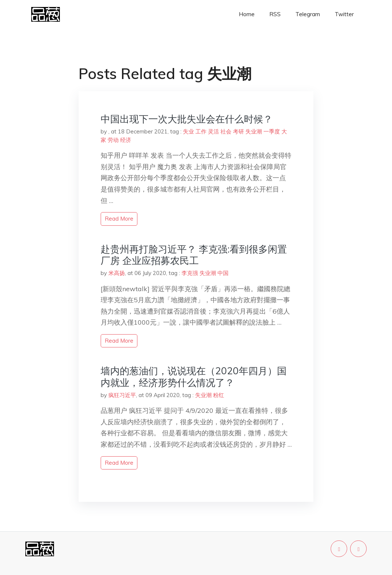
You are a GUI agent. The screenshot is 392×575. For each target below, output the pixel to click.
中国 (223, 273)
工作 (201, 131)
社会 (226, 131)
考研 (238, 131)
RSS (275, 14)
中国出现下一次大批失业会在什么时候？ (187, 119)
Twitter (344, 14)
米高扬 (117, 273)
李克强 (190, 273)
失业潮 (254, 131)
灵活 (213, 131)
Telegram (308, 14)
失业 (188, 131)
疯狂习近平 (122, 395)
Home (247, 14)
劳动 (113, 140)
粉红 (219, 395)
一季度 (272, 131)
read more (119, 219)
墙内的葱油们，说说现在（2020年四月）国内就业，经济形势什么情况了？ (194, 376)
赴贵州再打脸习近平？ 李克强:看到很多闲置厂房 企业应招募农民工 (194, 255)
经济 (126, 140)
